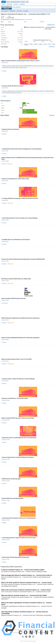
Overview (3, 4)
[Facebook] (26, 637)
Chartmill (4, 164)
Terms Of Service (41, 633)
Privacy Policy (32, 633)
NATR (47, 14)
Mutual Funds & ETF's (15, 2)
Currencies (16, 4)
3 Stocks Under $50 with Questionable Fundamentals (15, 557)
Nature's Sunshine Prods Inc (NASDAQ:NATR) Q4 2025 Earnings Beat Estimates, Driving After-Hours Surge (27, 158)
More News (52, 47)
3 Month (41, 44)
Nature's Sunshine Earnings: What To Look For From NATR (17, 359)
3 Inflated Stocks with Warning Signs (11, 479)
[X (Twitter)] (23, 637)
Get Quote (7, 9)
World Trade (12, 323)
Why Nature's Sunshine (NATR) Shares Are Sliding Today (16, 279)
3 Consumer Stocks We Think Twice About (12, 86)
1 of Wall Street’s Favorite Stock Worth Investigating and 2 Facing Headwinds (21, 149)
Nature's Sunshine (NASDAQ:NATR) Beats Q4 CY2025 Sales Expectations (20, 338)
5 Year (54, 44)
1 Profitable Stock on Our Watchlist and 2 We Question (16, 240)
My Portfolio (26, 11)
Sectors (23, 2)
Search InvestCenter (16, 7)
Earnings (11, 164)
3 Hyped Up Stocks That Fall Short (10, 129)
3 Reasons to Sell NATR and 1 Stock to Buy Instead (15, 398)
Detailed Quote (51, 25)
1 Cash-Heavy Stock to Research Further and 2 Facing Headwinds (18, 518)
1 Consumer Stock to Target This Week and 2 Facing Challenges (18, 379)
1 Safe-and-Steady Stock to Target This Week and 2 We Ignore (18, 457)
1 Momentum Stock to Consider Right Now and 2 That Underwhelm (19, 438)
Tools (27, 2)
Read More (52, 115)
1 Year (45, 44)
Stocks (8, 2)
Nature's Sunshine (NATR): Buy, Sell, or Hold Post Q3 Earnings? (18, 418)
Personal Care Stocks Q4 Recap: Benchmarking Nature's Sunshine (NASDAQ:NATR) (23, 259)
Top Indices (19, 11)
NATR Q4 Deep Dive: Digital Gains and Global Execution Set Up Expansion (20, 318)
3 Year (49, 44)
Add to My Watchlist (28, 19)
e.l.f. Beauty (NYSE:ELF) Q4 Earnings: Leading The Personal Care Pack (20, 198)
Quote (9, 22)
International (22, 4)
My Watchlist (12, 11)
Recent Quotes (5, 11)
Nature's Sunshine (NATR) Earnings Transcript (14, 298)
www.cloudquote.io (38, 629)
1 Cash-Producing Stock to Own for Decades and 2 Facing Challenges (20, 218)
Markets (4, 2)
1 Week (31, 44)
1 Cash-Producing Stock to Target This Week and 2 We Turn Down (19, 538)
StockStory (5, 71)
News (25, 22)
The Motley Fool (5, 303)
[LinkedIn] (30, 637)
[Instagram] (33, 637)
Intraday (26, 44)
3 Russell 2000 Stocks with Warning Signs (12, 498)
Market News (9, 4)
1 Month (36, 44)
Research (42, 22)
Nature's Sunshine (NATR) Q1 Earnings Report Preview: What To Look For (20, 61)
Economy (12, 203)
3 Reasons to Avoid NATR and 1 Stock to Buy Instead (15, 179)
